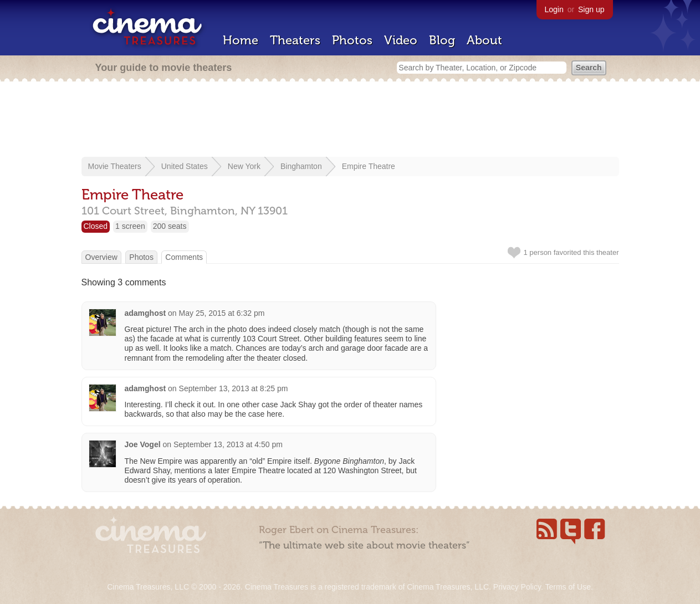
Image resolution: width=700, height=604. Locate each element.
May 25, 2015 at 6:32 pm (222, 313)
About (484, 40)
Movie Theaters (115, 166)
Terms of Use (568, 587)
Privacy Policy (517, 587)
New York (244, 166)
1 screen (130, 226)
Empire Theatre (369, 166)
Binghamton (301, 166)
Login (554, 9)
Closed (96, 226)
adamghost (145, 313)
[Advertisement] (350, 120)
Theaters (295, 40)
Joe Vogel (143, 444)
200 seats (170, 226)
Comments (184, 257)
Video (401, 40)
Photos (352, 40)
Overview (101, 257)
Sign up (591, 9)
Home (241, 40)
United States (185, 166)
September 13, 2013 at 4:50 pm (228, 444)
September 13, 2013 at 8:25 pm (234, 388)
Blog (442, 40)
